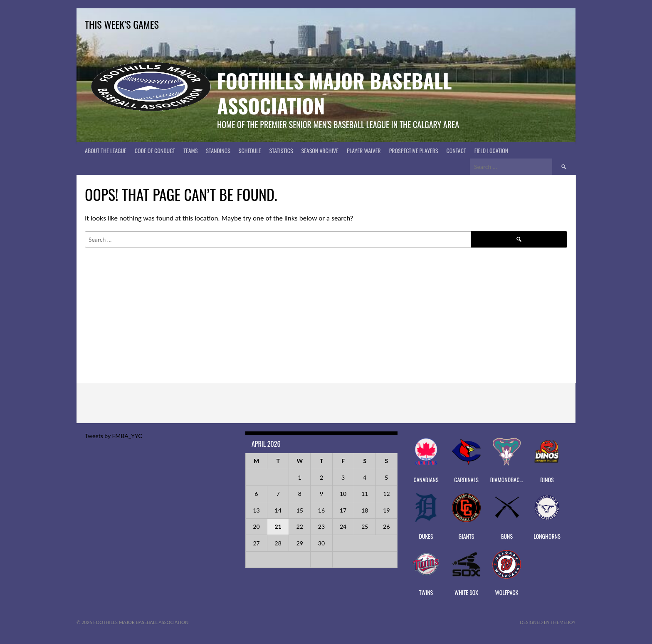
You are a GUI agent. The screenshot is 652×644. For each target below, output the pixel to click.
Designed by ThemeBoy (548, 622)
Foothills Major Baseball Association (335, 93)
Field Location (491, 150)
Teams (190, 150)
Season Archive (320, 150)
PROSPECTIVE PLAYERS (414, 150)
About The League (106, 150)
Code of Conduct (155, 150)
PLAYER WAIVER (364, 150)
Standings (218, 150)
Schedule (250, 150)
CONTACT (456, 150)
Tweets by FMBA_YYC (113, 436)
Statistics (281, 150)
